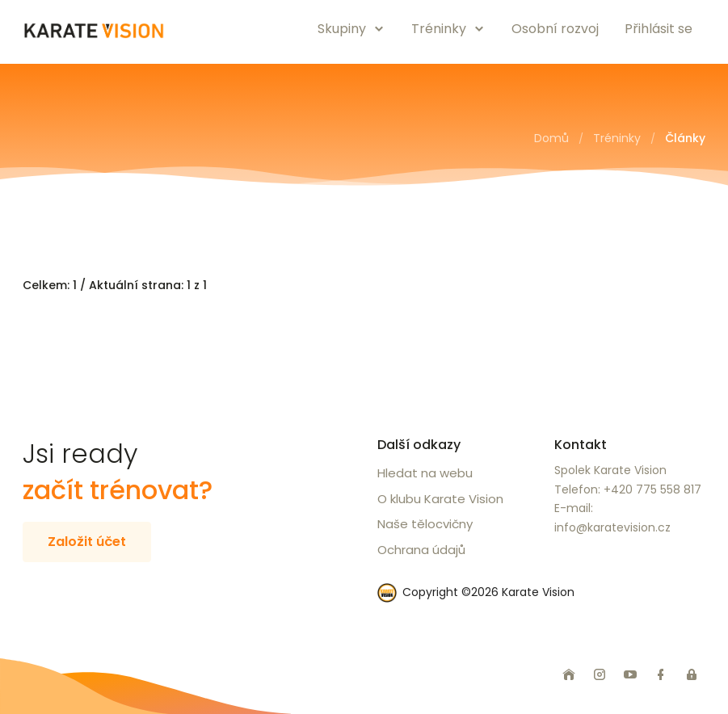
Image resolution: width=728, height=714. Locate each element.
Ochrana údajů (421, 550)
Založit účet (87, 542)
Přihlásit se (659, 29)
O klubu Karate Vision (440, 499)
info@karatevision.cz (612, 527)
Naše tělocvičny (425, 524)
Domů (551, 138)
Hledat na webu (425, 473)
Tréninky (617, 138)
